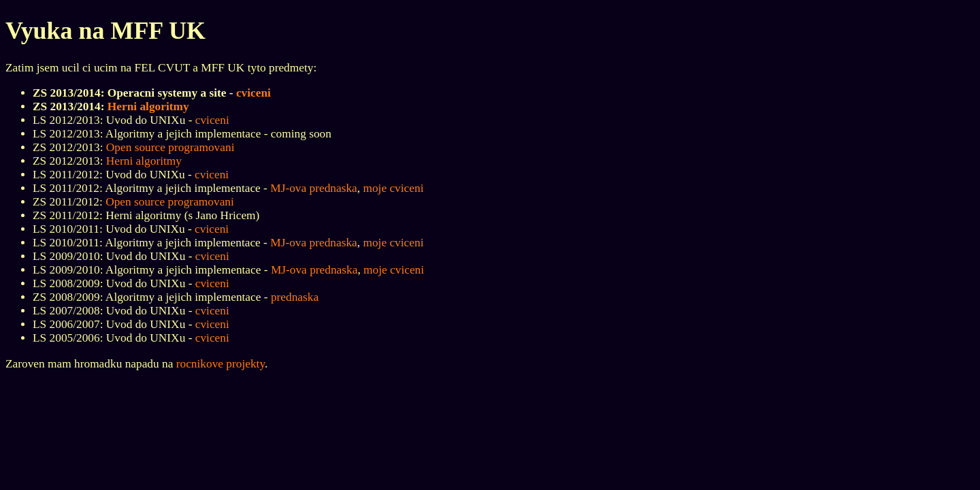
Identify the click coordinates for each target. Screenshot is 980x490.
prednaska (295, 297)
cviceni (254, 93)
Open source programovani (170, 147)
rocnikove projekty (220, 364)
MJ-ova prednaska (314, 188)
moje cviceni (393, 188)
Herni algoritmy (148, 107)
